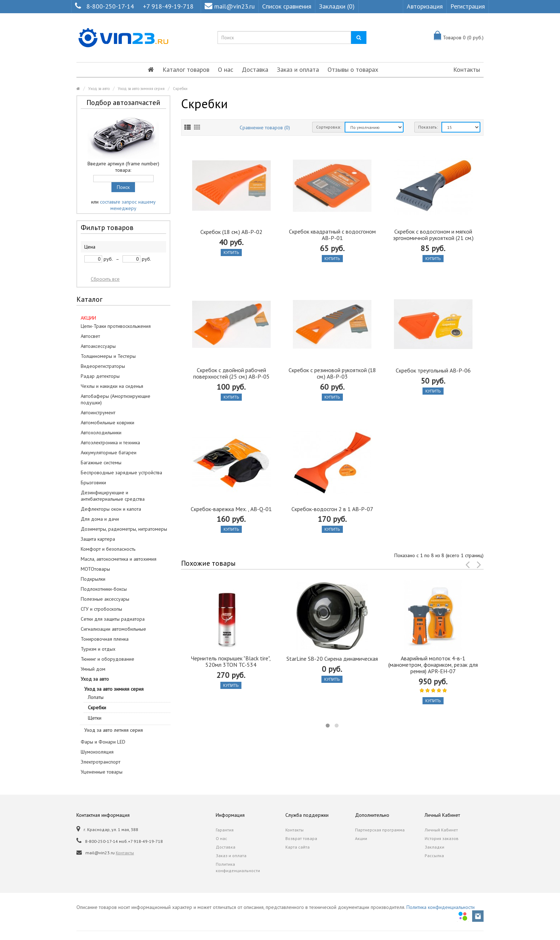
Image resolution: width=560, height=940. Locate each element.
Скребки (180, 89)
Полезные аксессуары (105, 599)
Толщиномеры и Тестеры (108, 356)
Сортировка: (329, 127)
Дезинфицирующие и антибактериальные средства (113, 496)
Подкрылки (93, 579)
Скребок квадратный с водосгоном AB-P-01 (332, 235)
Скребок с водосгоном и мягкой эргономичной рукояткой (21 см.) (433, 235)
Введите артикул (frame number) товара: (123, 167)
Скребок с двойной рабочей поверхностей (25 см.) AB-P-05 (231, 373)
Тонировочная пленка (105, 639)
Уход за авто (99, 89)
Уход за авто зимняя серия (141, 89)
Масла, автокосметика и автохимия (119, 559)
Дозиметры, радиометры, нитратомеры (124, 529)
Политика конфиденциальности (238, 867)
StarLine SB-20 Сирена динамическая (332, 659)
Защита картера (98, 539)
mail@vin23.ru (230, 6)
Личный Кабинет (441, 830)
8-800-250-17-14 (110, 6)
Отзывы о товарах (353, 69)
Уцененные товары (102, 772)
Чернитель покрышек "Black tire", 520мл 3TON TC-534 (231, 661)
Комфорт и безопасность (108, 549)
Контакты (467, 69)
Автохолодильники (101, 432)
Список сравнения (287, 6)
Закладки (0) (337, 6)
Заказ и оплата (298, 69)
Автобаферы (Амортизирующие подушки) (116, 399)
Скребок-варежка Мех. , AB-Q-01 (231, 509)
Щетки (95, 718)
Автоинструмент (98, 412)
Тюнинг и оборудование (107, 659)
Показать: (428, 127)
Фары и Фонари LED (103, 742)
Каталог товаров (186, 69)
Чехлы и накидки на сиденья (112, 386)
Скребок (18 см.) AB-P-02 (231, 232)
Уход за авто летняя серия (114, 730)
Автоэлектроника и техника (110, 442)
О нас (226, 69)
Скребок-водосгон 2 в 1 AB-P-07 (332, 509)
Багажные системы (101, 462)
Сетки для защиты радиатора (113, 619)
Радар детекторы (100, 376)
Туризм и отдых (98, 649)
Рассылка (434, 856)
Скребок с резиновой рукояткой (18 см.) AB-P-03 (332, 373)
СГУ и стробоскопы (101, 609)
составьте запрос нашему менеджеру (128, 205)
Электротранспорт (101, 762)
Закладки (434, 847)
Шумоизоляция (97, 752)
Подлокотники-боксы (104, 589)
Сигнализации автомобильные (113, 629)
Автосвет (90, 336)
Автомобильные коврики (107, 422)
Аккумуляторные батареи (109, 452)
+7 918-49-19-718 (168, 6)
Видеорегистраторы (103, 366)
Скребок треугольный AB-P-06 (433, 370)
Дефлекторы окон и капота (111, 509)
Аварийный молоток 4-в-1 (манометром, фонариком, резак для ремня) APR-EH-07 (433, 665)
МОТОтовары (95, 569)
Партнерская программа (380, 830)
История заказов (442, 838)
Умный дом (93, 669)
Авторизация (425, 6)
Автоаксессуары (98, 346)
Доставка (255, 69)
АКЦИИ (88, 318)
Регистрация (468, 6)
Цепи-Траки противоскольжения (116, 326)
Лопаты (96, 697)
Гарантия (225, 830)
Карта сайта (297, 847)
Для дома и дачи (100, 519)
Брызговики (93, 482)
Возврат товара (301, 838)
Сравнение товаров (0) (265, 127)
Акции (361, 838)
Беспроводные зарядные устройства (121, 472)
